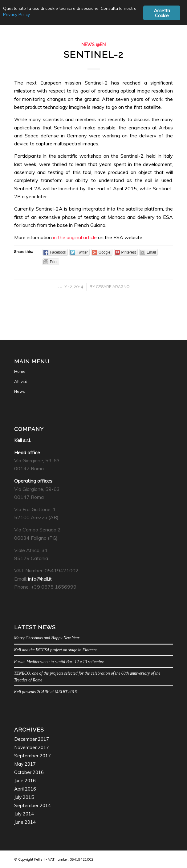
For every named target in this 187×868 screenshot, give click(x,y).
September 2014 (33, 805)
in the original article (75, 237)
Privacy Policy (16, 14)
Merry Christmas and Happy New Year (47, 638)
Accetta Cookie (162, 13)
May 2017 (25, 764)
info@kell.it (40, 579)
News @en (93, 44)
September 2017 (33, 756)
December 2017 (32, 739)
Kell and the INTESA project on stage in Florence (56, 650)
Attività (21, 381)
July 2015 (24, 797)
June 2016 (25, 781)
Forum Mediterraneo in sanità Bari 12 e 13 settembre (59, 662)
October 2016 (29, 772)
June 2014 (25, 822)
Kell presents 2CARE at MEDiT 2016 (46, 692)
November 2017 (32, 747)
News (20, 391)
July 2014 (24, 814)
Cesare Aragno (113, 287)
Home (20, 371)
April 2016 (25, 789)
